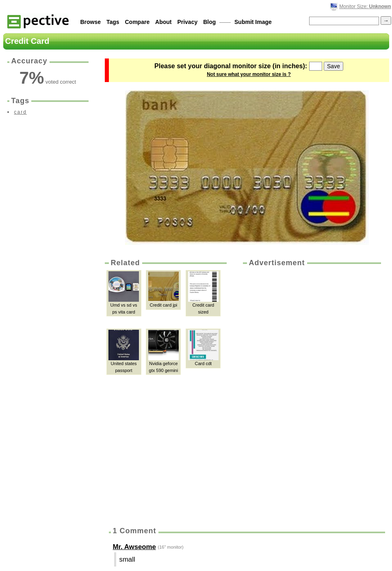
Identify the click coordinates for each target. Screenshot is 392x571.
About (163, 22)
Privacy (187, 22)
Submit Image (253, 22)
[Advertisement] (278, 394)
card (21, 112)
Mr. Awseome (134, 547)
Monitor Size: (365, 6)
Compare (138, 22)
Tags (113, 22)
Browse (91, 22)
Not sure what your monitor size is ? (249, 74)
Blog (209, 22)
